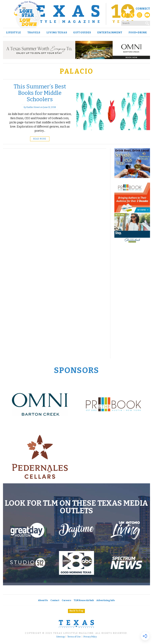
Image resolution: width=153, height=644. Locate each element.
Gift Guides (82, 32)
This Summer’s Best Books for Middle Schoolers (40, 93)
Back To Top (76, 611)
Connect (143, 9)
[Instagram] (139, 16)
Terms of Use (74, 637)
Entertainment (110, 32)
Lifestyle (13, 32)
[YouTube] (147, 16)
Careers (66, 600)
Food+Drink (138, 32)
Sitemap (60, 637)
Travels (34, 32)
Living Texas (57, 32)
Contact (55, 600)
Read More (40, 139)
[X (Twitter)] (132, 16)
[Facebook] (124, 16)
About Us (43, 600)
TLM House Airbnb (84, 600)
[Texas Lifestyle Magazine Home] (76, 14)
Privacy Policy (90, 637)
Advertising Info (106, 600)
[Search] (147, 23)
